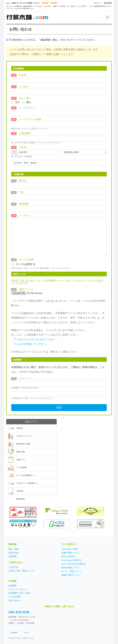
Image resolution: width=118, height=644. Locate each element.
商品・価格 (13, 549)
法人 (18, 102)
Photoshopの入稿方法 (71, 560)
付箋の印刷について (70, 553)
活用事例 (12, 556)
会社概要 (12, 586)
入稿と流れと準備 (69, 549)
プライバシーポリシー (18, 589)
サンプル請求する (26, 264)
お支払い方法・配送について (21, 571)
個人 (29, 102)
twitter (26, 632)
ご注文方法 (13, 567)
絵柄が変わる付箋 (23, 444)
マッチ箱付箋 (21, 467)
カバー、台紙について (71, 571)
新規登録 (108, 3)
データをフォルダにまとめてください (35, 339)
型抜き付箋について (70, 568)
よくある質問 (14, 597)
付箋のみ (20, 428)
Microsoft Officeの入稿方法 (73, 564)
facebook (14, 632)
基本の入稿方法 (68, 556)
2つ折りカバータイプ (24, 436)
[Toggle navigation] (108, 17)
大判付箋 (20, 491)
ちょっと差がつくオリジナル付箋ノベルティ (23, 3)
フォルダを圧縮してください (30, 344)
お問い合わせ (14, 600)
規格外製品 (21, 499)
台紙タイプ (21, 460)
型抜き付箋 (21, 452)
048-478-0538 (19, 612)
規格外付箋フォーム (70, 575)
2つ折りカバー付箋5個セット (28, 483)
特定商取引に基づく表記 (19, 593)
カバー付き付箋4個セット (26, 475)
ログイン (98, 3)
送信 (59, 408)
